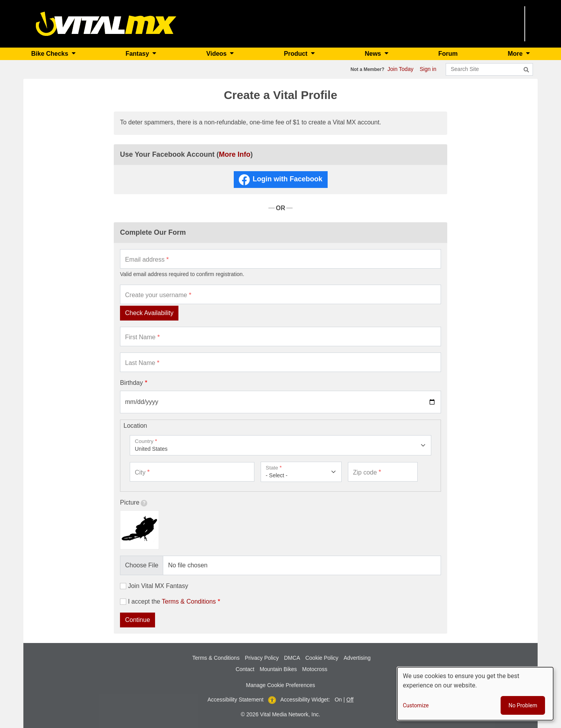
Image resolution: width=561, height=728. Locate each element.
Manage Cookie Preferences (280, 685)
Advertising (357, 658)
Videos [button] (218, 54)
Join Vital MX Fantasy (158, 586)
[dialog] (475, 694)
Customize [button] (416, 705)
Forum (448, 54)
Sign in (428, 69)
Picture (134, 503)
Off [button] (350, 700)
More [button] (516, 54)
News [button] (374, 54)
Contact (245, 669)
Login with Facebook (288, 179)
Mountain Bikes (278, 669)
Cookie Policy (322, 658)
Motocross (315, 669)
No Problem (523, 705)
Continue (138, 620)
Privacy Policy (262, 658)
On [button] (338, 700)
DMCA (292, 658)
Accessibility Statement (236, 700)
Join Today (401, 69)
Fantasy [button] (138, 54)
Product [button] (297, 54)
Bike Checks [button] (51, 54)
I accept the (172, 601)
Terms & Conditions (189, 601)
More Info (235, 154)
